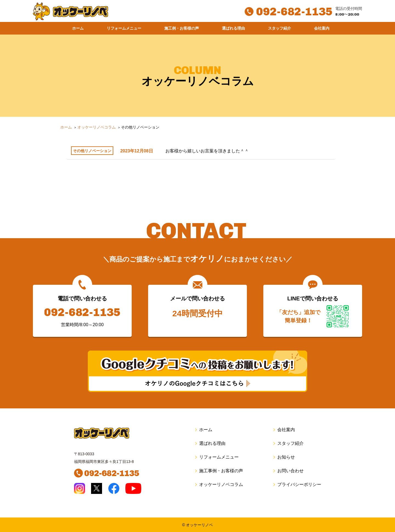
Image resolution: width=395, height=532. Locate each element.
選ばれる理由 (233, 28)
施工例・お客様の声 (182, 28)
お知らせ (283, 457)
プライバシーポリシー (297, 484)
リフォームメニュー (124, 28)
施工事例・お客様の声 (218, 471)
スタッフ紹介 (280, 28)
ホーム (78, 28)
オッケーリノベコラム (218, 484)
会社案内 (322, 28)
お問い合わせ (288, 471)
